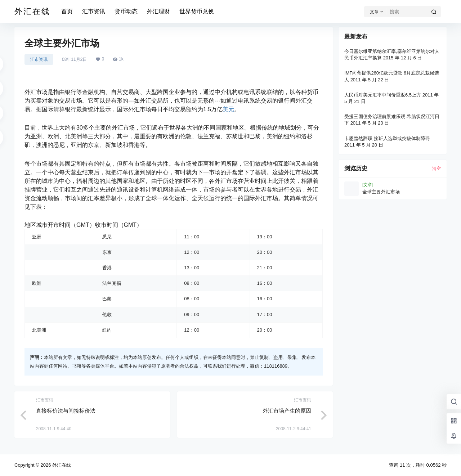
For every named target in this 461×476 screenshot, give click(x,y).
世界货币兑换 (197, 11)
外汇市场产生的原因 (287, 411)
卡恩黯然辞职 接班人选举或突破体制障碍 (387, 138)
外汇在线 (61, 465)
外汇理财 (158, 11)
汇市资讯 (94, 11)
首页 (67, 11)
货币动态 (126, 11)
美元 (228, 109)
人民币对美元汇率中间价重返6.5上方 (383, 95)
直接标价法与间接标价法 (66, 411)
